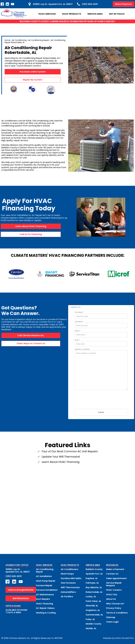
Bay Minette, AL (94, 587)
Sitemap (111, 617)
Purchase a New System (33, 72)
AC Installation (44, 576)
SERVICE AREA (93, 565)
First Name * (79, 312)
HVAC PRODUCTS (70, 565)
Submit (101, 412)
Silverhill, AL (92, 605)
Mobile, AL (91, 628)
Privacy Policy (114, 608)
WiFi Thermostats (70, 587)
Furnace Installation (47, 590)
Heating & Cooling (46, 612)
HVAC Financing (44, 603)
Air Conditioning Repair (39, 40)
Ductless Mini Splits (71, 578)
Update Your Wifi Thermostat (61, 457)
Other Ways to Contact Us (31, 344)
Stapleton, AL (93, 610)
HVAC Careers (114, 590)
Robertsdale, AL (94, 592)
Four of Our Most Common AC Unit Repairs (70, 451)
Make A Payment (123, 4)
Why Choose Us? (115, 603)
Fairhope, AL (92, 583)
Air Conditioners (70, 569)
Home (7, 40)
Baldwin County (94, 569)
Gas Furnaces (68, 583)
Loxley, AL (91, 596)
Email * (77, 340)
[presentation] (101, 401)
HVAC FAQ (112, 594)
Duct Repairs (43, 599)
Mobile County (94, 623)
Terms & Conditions (117, 612)
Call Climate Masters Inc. (31, 335)
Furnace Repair (44, 585)
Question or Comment (82, 349)
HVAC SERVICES (44, 565)
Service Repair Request (114, 584)
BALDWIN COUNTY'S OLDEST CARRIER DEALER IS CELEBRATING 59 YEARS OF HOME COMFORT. (68, 21)
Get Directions (21, 598)
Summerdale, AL (94, 614)
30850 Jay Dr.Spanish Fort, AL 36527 (18, 571)
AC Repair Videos (45, 608)
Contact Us (112, 574)
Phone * (78, 331)
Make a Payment (115, 569)
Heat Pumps (67, 574)
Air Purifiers (67, 596)
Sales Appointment (116, 578)
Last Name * (79, 322)
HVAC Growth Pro (124, 637)
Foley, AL (90, 619)
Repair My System (33, 80)
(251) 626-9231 (14, 576)
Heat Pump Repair (46, 581)
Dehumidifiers (68, 592)
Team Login (112, 621)
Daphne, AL (92, 578)
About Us (111, 599)
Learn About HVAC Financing (31, 226)
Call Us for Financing (31, 234)
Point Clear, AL (93, 601)
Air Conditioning (19, 40)
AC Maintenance (45, 594)
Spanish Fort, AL (94, 574)
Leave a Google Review (21, 590)
